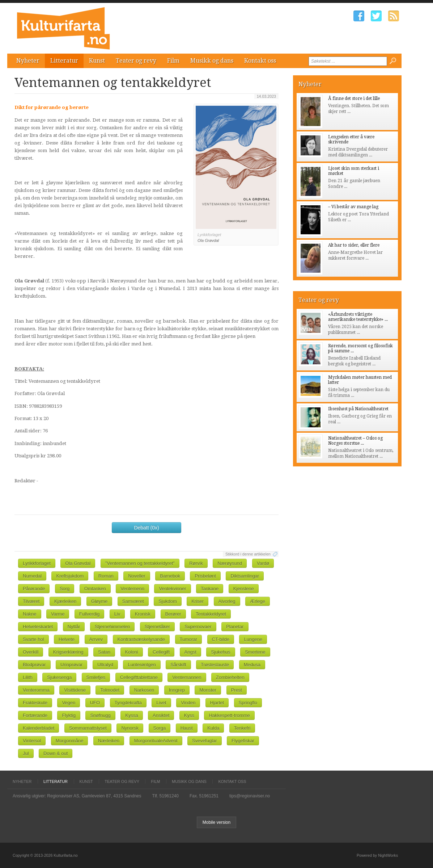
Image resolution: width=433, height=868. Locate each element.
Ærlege (258, 601)
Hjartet (217, 703)
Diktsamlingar (245, 576)
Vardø (263, 563)
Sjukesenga (59, 677)
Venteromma (36, 690)
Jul (26, 753)
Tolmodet (110, 690)
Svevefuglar (205, 741)
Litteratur (64, 61)
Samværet (133, 601)
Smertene (255, 652)
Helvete (67, 639)
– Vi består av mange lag (353, 207)
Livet (161, 703)
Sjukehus (220, 652)
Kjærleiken (65, 601)
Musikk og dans (212, 61)
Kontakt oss (260, 61)
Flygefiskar (243, 741)
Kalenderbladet (39, 728)
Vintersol (32, 741)
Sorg (65, 589)
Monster (208, 690)
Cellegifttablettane (139, 677)
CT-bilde (221, 639)
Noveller (137, 576)
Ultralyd (105, 665)
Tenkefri (242, 728)
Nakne (30, 614)
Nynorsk (130, 728)
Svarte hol (33, 639)
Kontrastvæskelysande (141, 639)
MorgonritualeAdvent (156, 741)
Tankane (210, 589)
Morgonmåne (70, 741)
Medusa (252, 665)
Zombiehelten (230, 677)
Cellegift (161, 652)
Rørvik (196, 563)
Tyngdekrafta (128, 703)
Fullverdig (89, 614)
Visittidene (75, 690)
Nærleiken (109, 741)
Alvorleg (227, 601)
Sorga (160, 728)
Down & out (56, 753)
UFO (95, 703)
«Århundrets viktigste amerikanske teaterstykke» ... (358, 317)
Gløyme (99, 601)
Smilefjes (96, 677)
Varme (58, 614)
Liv (117, 614)
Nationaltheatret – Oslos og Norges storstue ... (355, 441)
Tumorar (189, 639)
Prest (237, 690)
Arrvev (96, 639)
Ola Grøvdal (78, 563)
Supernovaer (198, 627)
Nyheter (28, 61)
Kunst (97, 61)
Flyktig (69, 715)
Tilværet (31, 601)
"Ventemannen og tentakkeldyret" (140, 563)
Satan (104, 652)
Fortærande (35, 715)
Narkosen (144, 690)
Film (173, 61)
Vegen (69, 703)
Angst (190, 652)
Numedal (32, 576)
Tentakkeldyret (211, 614)
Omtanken (95, 589)
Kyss (189, 715)
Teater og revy (136, 61)
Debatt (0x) (146, 528)
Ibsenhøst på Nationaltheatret (358, 409)
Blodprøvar (34, 665)
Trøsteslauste (215, 665)
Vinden (188, 703)
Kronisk (143, 614)
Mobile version (216, 822)
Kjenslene (244, 589)
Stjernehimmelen (113, 627)
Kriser (198, 601)
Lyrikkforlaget (37, 563)
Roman (106, 576)
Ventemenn (132, 589)
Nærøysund (230, 563)
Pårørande (34, 589)
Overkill (31, 652)
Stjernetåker (157, 627)
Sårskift (178, 665)
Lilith (28, 677)
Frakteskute (35, 703)
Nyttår (74, 627)
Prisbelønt (205, 576)
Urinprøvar (71, 665)
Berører (173, 614)
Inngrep (177, 690)
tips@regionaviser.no (250, 796)
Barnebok (170, 576)
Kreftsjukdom (70, 576)
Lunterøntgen (142, 665)
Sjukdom (168, 601)
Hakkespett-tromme (229, 715)
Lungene (253, 639)
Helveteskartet (38, 627)
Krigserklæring (68, 652)
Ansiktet (161, 715)
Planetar (235, 627)
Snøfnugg (100, 715)
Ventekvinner (172, 589)
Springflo (248, 703)
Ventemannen (187, 677)
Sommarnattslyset (88, 728)
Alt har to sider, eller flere (354, 245)
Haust (187, 728)
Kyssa (131, 715)
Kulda (213, 728)
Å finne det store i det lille (354, 98)
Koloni (132, 652)
